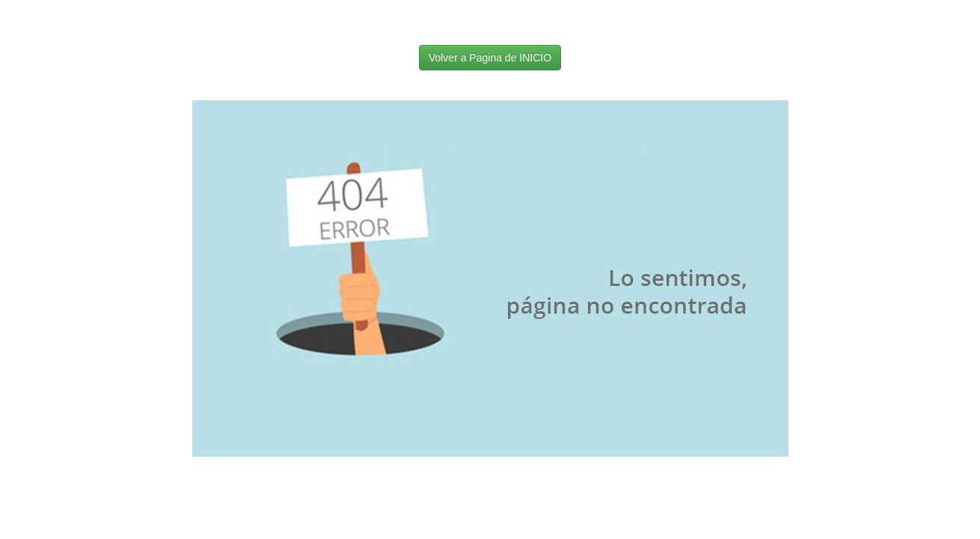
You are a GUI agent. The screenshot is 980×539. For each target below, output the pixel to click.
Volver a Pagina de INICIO (490, 58)
